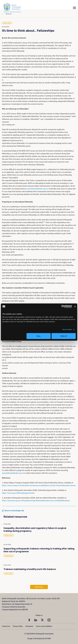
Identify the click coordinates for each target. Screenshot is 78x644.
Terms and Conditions (44, 626)
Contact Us (6, 626)
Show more (39, 587)
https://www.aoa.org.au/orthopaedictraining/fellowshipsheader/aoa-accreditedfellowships (36, 501)
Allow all (64, 336)
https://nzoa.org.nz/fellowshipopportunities (18, 493)
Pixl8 (49, 638)
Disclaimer (29, 626)
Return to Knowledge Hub (14, 511)
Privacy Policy (18, 626)
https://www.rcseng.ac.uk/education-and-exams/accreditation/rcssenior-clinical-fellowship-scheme (39, 485)
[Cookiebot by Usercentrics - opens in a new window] (63, 307)
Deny (39, 336)
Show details (67, 329)
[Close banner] (75, 307)
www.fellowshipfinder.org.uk (37, 189)
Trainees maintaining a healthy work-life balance (30, 569)
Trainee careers (7, 23)
